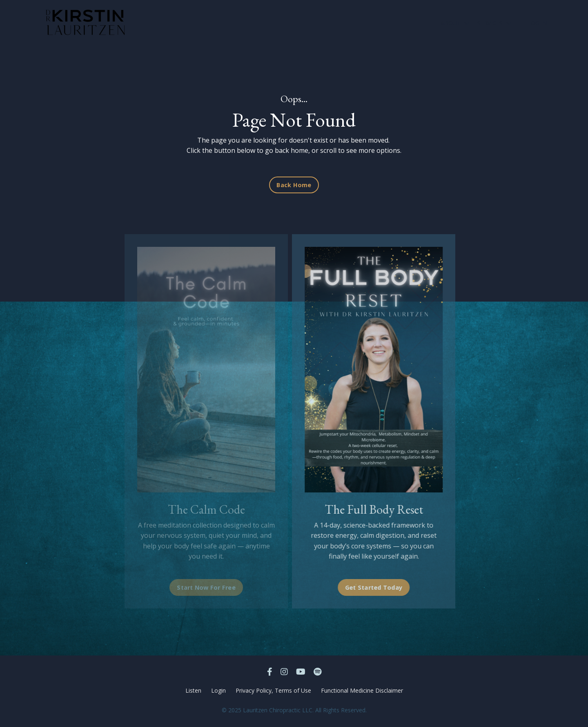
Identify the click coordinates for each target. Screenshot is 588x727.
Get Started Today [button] (369, 587)
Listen (193, 690)
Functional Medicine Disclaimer (362, 690)
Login (218, 690)
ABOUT (455, 23)
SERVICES (494, 23)
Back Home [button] (294, 185)
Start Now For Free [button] (206, 587)
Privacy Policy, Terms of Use (273, 690)
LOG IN (537, 23)
